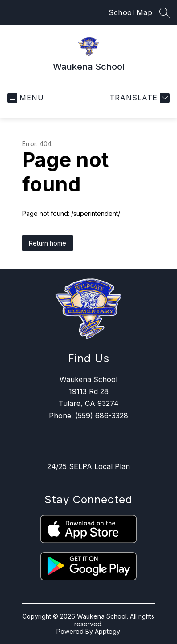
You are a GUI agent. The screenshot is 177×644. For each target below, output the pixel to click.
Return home (48, 243)
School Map (130, 12)
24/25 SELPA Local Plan (88, 466)
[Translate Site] (139, 98)
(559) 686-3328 (102, 416)
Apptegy (107, 631)
